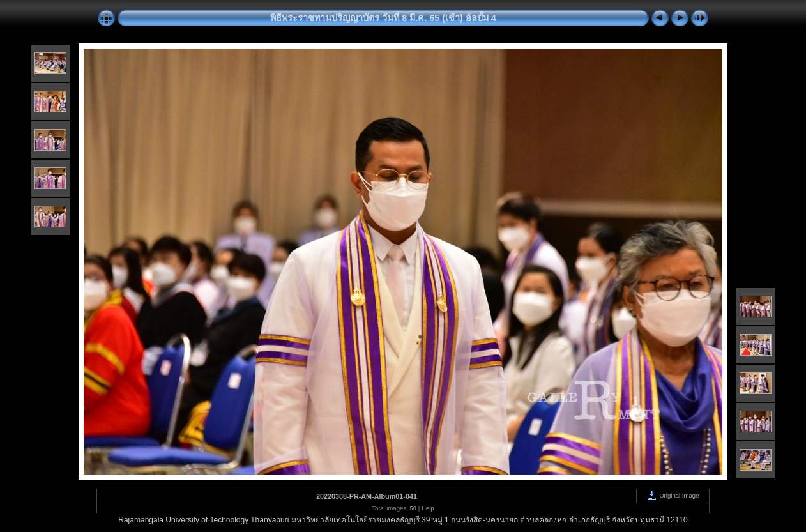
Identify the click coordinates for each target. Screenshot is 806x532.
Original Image (673, 495)
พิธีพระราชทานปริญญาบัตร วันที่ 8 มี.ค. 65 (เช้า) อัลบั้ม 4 (383, 18)
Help (428, 508)
